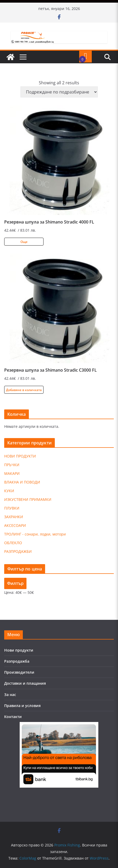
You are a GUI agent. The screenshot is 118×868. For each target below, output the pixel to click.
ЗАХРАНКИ (14, 517)
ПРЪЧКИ (12, 465)
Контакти (13, 717)
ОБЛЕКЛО (13, 543)
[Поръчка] (59, 92)
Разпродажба (17, 661)
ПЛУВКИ (12, 508)
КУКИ (9, 491)
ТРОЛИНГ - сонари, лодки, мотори (35, 534)
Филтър (15, 583)
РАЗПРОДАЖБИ (18, 551)
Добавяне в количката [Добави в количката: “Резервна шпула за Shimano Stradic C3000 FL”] (24, 390)
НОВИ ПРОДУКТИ (20, 456)
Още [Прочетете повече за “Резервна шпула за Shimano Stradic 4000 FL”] (24, 242)
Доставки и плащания (25, 683)
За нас (10, 695)
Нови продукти (19, 650)
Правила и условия (22, 706)
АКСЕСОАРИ (15, 525)
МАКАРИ (12, 473)
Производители (19, 672)
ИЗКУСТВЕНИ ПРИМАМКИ (28, 499)
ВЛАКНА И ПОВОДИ (22, 482)
